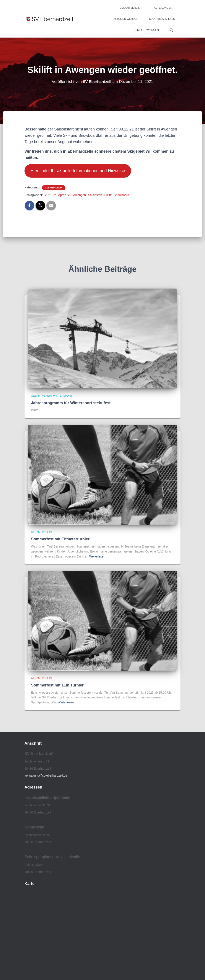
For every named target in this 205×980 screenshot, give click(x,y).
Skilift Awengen (147, 30)
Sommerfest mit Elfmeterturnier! (61, 539)
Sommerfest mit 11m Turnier (57, 686)
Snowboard (121, 195)
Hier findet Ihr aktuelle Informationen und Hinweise (80, 171)
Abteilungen (164, 8)
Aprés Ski (65, 195)
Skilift (108, 195)
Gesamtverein (131, 8)
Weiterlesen (97, 557)
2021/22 (50, 195)
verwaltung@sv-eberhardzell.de (46, 776)
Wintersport (63, 396)
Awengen (80, 195)
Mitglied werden (126, 19)
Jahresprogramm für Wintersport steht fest (71, 403)
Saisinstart (95, 195)
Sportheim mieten (162, 19)
